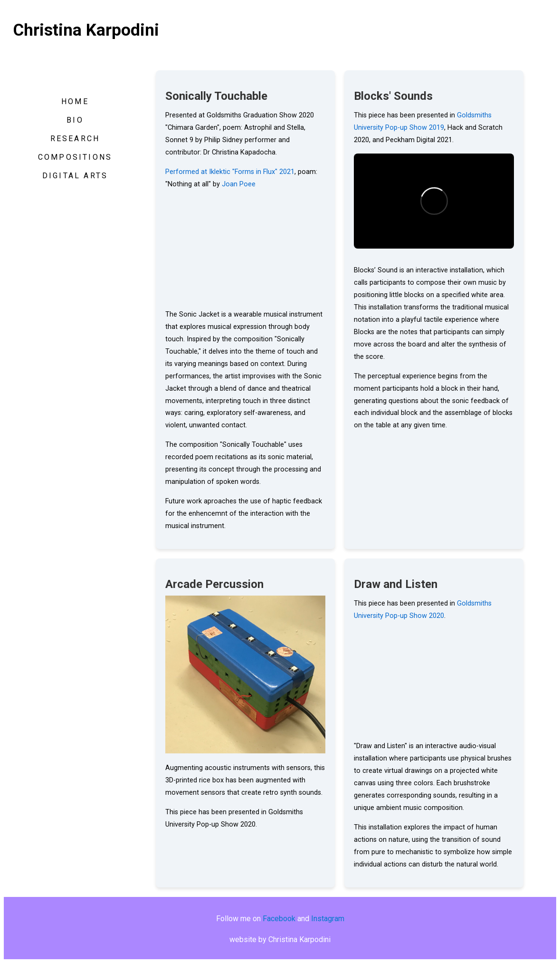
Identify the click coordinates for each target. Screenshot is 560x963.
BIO (75, 120)
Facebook (279, 919)
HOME (75, 101)
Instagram (328, 919)
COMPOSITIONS (75, 157)
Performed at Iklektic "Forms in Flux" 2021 (230, 172)
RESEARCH (75, 139)
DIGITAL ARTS (75, 176)
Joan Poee (239, 184)
